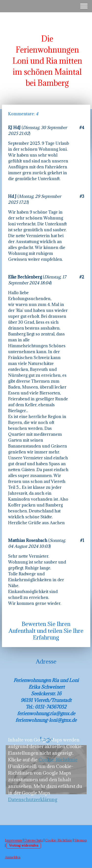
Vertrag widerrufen (24, 845)
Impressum (13, 840)
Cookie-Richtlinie (58, 760)
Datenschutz (34, 840)
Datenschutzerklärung (33, 799)
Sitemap (81, 840)
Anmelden (13, 857)
